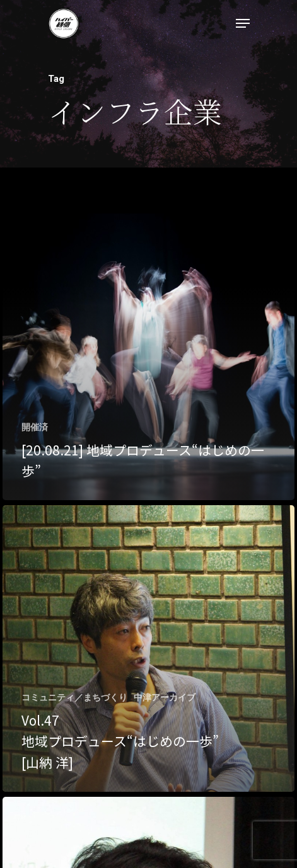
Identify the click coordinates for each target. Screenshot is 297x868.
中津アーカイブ (165, 697)
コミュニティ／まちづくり (74, 697)
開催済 (35, 427)
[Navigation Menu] (243, 23)
